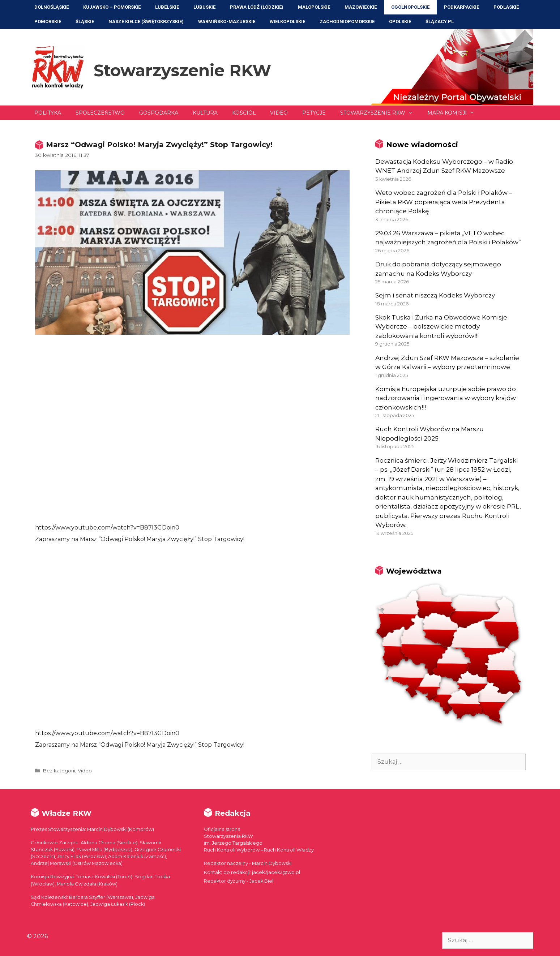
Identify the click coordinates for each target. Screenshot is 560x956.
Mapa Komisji (454, 113)
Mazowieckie (361, 7)
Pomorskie (48, 22)
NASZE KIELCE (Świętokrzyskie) (146, 22)
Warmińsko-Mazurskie (227, 22)
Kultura (205, 113)
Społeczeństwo (100, 113)
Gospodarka (159, 113)
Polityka (48, 113)
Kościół (244, 113)
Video (279, 113)
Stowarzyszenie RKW (182, 70)
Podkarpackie (461, 7)
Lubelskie (167, 7)
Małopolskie (314, 7)
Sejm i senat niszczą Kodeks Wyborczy (435, 295)
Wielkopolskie (287, 22)
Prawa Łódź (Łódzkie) (257, 7)
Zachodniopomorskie (347, 22)
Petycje (314, 113)
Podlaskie (506, 7)
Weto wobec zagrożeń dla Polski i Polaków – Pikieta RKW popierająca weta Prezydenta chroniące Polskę (444, 202)
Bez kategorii (59, 771)
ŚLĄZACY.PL (440, 22)
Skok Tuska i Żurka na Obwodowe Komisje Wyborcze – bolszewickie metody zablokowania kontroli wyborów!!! (441, 327)
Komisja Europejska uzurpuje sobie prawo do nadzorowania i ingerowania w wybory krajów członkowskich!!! (446, 398)
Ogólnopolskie (410, 7)
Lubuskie (204, 7)
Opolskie (400, 22)
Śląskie (85, 22)
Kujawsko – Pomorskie (112, 7)
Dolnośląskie (52, 7)
